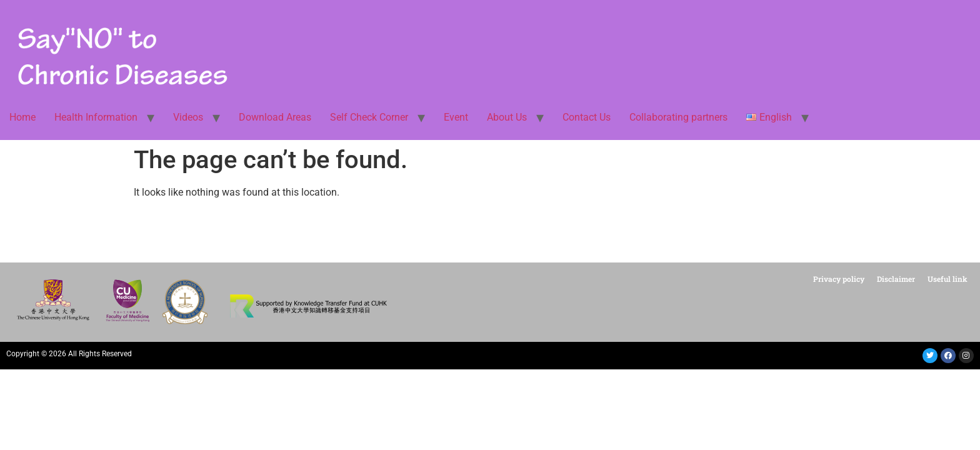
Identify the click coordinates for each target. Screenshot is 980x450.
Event (456, 117)
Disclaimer (896, 279)
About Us (507, 117)
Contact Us (587, 117)
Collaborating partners (678, 117)
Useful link (947, 279)
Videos (188, 117)
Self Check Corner (369, 117)
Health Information (96, 117)
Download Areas (275, 117)
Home (22, 117)
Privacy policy (839, 279)
